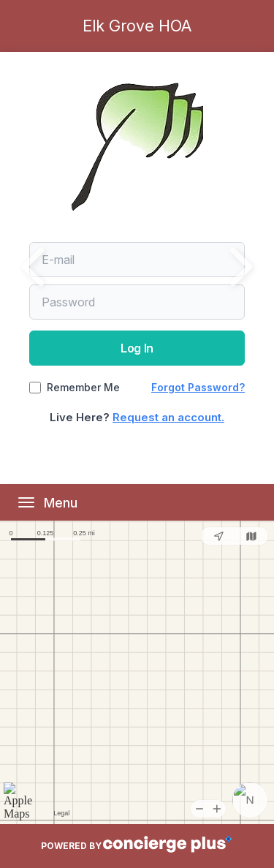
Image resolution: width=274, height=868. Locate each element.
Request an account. (168, 417)
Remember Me (83, 388)
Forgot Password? (198, 387)
